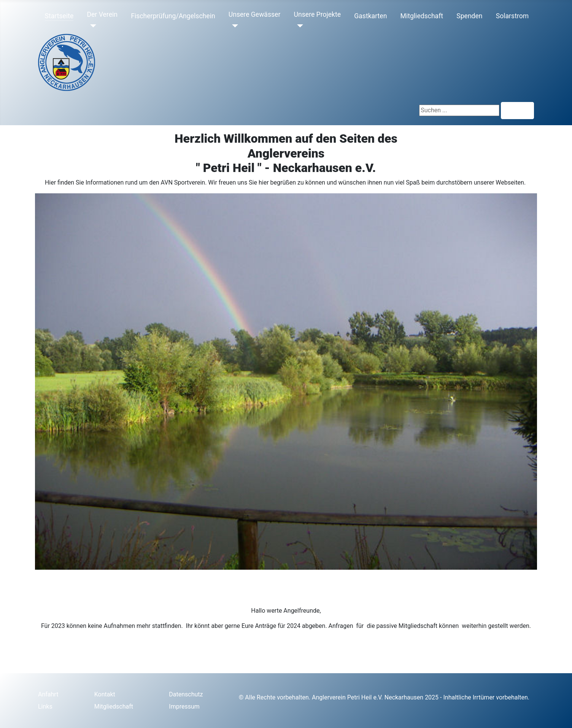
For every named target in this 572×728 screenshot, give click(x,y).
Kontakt (105, 694)
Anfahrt (48, 694)
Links (45, 706)
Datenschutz (186, 694)
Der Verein (102, 14)
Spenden (469, 16)
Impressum (184, 706)
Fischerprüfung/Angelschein (173, 16)
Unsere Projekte (318, 14)
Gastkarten (370, 16)
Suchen (517, 111)
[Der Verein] (91, 26)
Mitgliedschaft (422, 16)
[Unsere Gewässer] (233, 26)
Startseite (59, 16)
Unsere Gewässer (255, 14)
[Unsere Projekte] (299, 26)
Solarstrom (512, 16)
